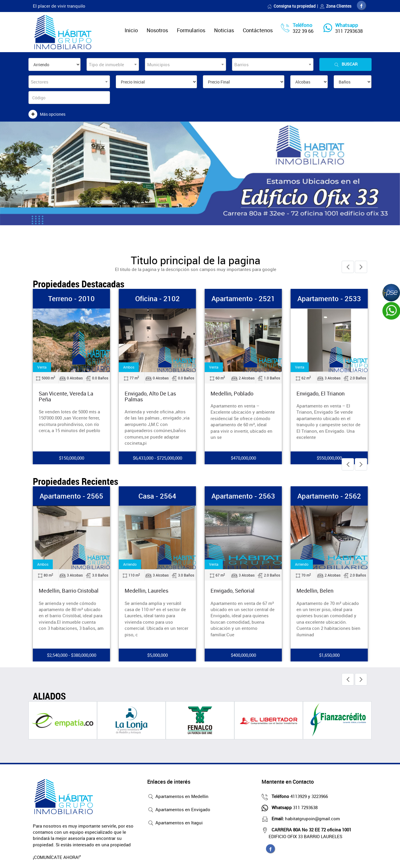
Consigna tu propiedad (291, 6)
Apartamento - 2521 (243, 299)
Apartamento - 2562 (329, 496)
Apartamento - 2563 (243, 496)
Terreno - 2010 (71, 299)
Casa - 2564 (157, 496)
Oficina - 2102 (157, 299)
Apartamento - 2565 (71, 496)
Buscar (345, 64)
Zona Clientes (335, 6)
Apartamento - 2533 (329, 299)
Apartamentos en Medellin (178, 797)
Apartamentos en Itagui (175, 823)
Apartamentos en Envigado (179, 810)
